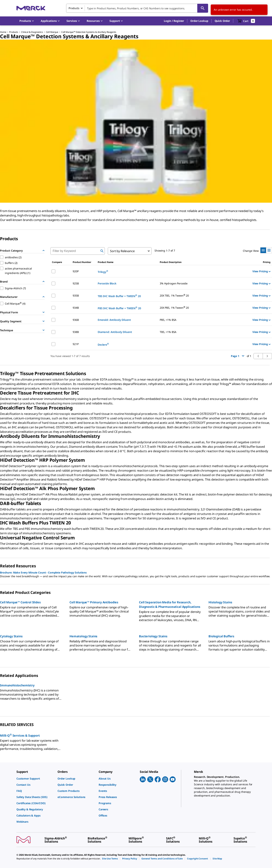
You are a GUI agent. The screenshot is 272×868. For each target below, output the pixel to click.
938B (76, 332)
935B (76, 296)
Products (14, 32)
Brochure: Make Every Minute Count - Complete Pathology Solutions (43, 572)
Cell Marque (52, 32)
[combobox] (137, 8)
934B (76, 308)
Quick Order (222, 21)
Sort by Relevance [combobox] (122, 251)
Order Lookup (199, 21)
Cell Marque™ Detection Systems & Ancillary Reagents (89, 32)
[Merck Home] (31, 8)
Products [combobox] (74, 8)
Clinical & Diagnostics (32, 32)
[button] (174, 21)
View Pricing (261, 271)
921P (76, 344)
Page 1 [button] (238, 356)
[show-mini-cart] (246, 21)
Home (3, 32)
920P (76, 271)
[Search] (203, 8)
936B (76, 320)
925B (76, 283)
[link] (35, 779)
